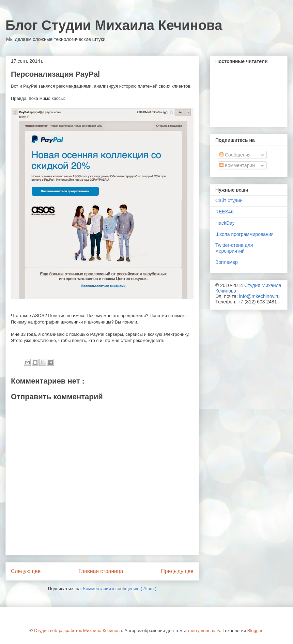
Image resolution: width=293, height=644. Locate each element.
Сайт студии (229, 200)
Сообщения (235, 155)
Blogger (255, 631)
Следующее (26, 571)
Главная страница (101, 571)
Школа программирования (244, 234)
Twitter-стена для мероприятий (234, 248)
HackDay (225, 223)
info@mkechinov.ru (259, 296)
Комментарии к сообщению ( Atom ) (120, 589)
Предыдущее (177, 571)
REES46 (225, 212)
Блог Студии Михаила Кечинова (114, 25)
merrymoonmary (204, 631)
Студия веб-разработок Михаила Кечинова (78, 631)
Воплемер (227, 262)
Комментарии (237, 165)
